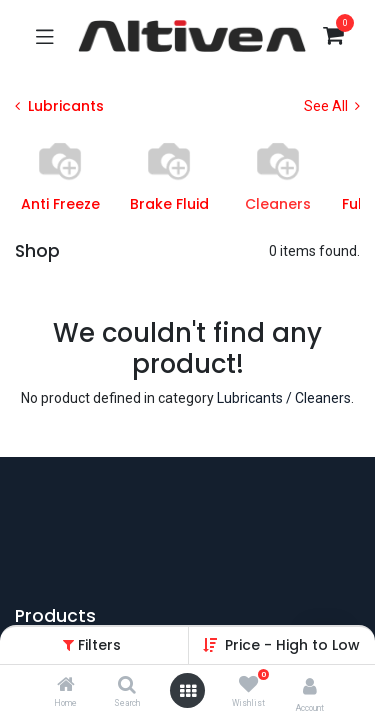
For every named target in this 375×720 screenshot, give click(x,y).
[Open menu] (188, 691)
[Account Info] (310, 686)
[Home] (66, 686)
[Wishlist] (248, 685)
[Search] (127, 686)
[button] (292, 645)
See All (332, 106)
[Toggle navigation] (45, 36)
